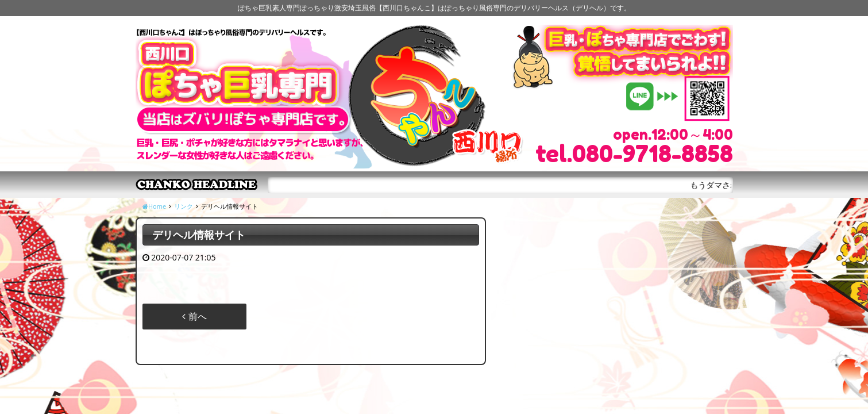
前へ (194, 316)
